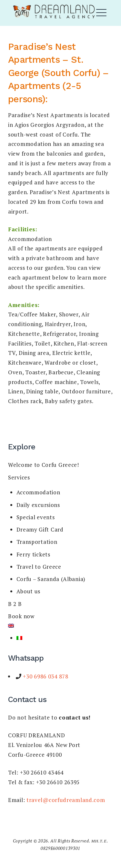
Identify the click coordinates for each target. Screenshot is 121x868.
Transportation (37, 542)
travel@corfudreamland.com (66, 800)
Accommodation (38, 492)
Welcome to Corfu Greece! (44, 465)
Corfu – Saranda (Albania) (51, 579)
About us (29, 591)
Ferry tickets (33, 554)
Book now (21, 616)
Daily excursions (38, 505)
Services (19, 477)
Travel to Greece (39, 567)
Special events (36, 517)
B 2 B (15, 604)
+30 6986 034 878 (45, 676)
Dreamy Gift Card (40, 529)
